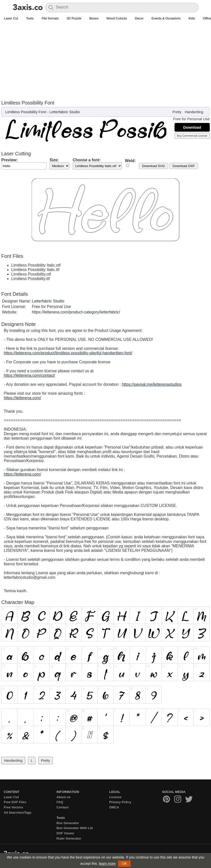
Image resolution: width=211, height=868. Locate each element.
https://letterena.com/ (22, 398)
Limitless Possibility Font (26, 112)
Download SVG (153, 166)
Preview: (9, 160)
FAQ (60, 802)
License (115, 797)
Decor (139, 18)
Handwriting (194, 112)
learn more (107, 864)
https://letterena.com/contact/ (29, 375)
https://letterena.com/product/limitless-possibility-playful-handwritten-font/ (68, 353)
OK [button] (124, 864)
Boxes (94, 18)
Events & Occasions (166, 18)
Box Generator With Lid (75, 828)
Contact (62, 807)
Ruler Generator (69, 838)
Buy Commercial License (192, 136)
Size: (54, 160)
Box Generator (68, 823)
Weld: (130, 161)
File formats (50, 18)
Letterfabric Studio (65, 112)
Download (192, 127)
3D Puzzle (74, 18)
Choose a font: (87, 160)
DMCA (114, 807)
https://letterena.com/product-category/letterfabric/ (76, 312)
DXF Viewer (65, 833)
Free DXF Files (15, 802)
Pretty (177, 112)
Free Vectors (13, 807)
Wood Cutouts (117, 18)
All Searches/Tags (18, 813)
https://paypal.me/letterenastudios (152, 384)
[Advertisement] (105, 60)
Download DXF (184, 166)
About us (63, 797)
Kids (192, 18)
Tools (30, 18)
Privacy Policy (120, 802)
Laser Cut (11, 18)
